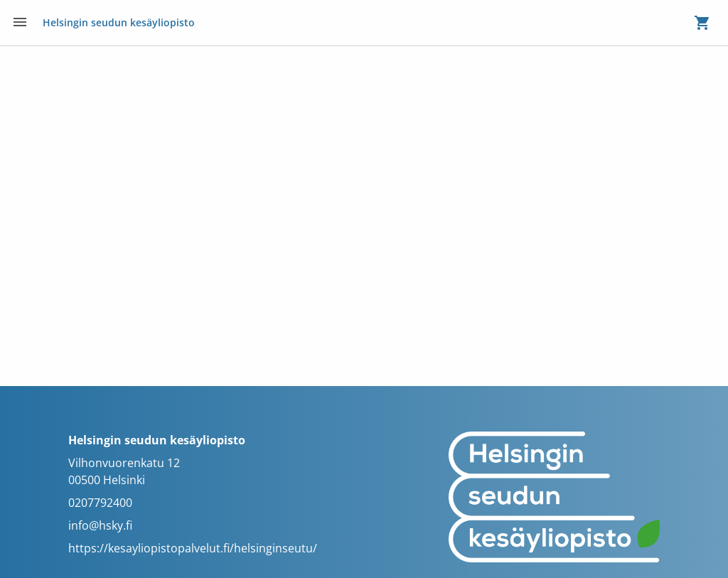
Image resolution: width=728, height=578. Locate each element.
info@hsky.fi (100, 525)
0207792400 (100, 503)
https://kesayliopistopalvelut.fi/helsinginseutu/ (193, 548)
